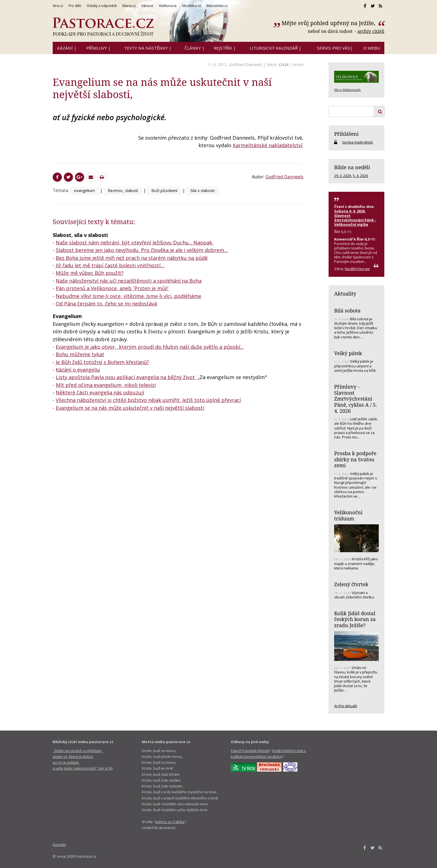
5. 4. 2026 (360, 176)
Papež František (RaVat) (250, 751)
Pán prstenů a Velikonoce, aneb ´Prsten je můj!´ (112, 288)
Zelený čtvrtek (351, 584)
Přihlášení (346, 134)
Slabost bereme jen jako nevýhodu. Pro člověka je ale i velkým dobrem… (142, 250)
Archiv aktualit (346, 706)
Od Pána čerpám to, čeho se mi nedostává (106, 304)
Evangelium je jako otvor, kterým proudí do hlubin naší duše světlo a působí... (150, 347)
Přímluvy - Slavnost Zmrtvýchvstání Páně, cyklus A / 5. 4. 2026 (355, 399)
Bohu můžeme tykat (80, 354)
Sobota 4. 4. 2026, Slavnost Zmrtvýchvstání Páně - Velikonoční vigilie (355, 218)
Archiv (298, 65)
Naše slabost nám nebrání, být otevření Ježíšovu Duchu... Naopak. (134, 243)
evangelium (84, 191)
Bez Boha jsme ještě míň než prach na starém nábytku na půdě (132, 258)
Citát (284, 65)
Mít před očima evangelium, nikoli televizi (106, 385)
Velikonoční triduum (348, 515)
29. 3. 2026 (343, 176)
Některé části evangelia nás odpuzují (100, 392)
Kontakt (59, 845)
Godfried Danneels (246, 65)
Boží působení (164, 191)
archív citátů (371, 31)
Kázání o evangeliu (78, 370)
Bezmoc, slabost (123, 191)
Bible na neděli (352, 167)
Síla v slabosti (202, 191)
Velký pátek (348, 353)
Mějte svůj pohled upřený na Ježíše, (329, 23)
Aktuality (345, 294)
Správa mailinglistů (357, 142)
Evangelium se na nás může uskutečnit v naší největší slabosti (130, 408)
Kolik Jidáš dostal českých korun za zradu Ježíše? (355, 619)
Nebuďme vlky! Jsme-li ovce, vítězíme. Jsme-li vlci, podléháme (128, 296)
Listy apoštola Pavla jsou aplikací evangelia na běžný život (126, 377)
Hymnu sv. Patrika (170, 822)
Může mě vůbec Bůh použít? (90, 273)
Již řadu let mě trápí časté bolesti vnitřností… (110, 265)
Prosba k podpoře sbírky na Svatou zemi (355, 459)
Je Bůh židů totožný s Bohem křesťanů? (102, 362)
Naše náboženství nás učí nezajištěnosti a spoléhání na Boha (129, 281)
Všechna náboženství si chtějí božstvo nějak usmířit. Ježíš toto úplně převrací (148, 400)
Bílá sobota (347, 311)
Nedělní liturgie (357, 269)
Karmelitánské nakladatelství (268, 145)
